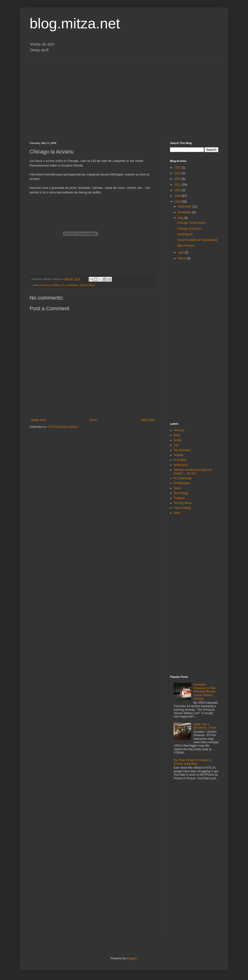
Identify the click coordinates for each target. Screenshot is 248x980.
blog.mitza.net (75, 23)
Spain (177, 488)
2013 (178, 173)
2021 (178, 167)
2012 (178, 179)
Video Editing (87, 285)
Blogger (132, 958)
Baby (177, 435)
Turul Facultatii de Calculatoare (197, 240)
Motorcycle (181, 465)
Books (178, 440)
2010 (178, 190)
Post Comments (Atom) (62, 427)
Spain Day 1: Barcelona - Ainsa (205, 726)
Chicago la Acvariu (189, 229)
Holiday (56, 285)
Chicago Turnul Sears (191, 223)
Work (177, 513)
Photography (182, 483)
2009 (178, 196)
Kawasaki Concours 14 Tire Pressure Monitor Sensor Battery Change (205, 692)
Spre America (186, 246)
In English (180, 460)
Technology (181, 493)
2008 (178, 202)
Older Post (147, 420)
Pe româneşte (70, 285)
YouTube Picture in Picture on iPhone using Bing (193, 762)
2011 (178, 185)
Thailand (179, 498)
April (181, 253)
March (182, 258)
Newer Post (38, 420)
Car (176, 445)
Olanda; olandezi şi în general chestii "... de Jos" (193, 471)
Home (93, 420)
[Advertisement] (124, 100)
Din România (182, 450)
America (45, 285)
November (185, 212)
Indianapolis (185, 234)
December (185, 207)
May (181, 218)
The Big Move (183, 503)
